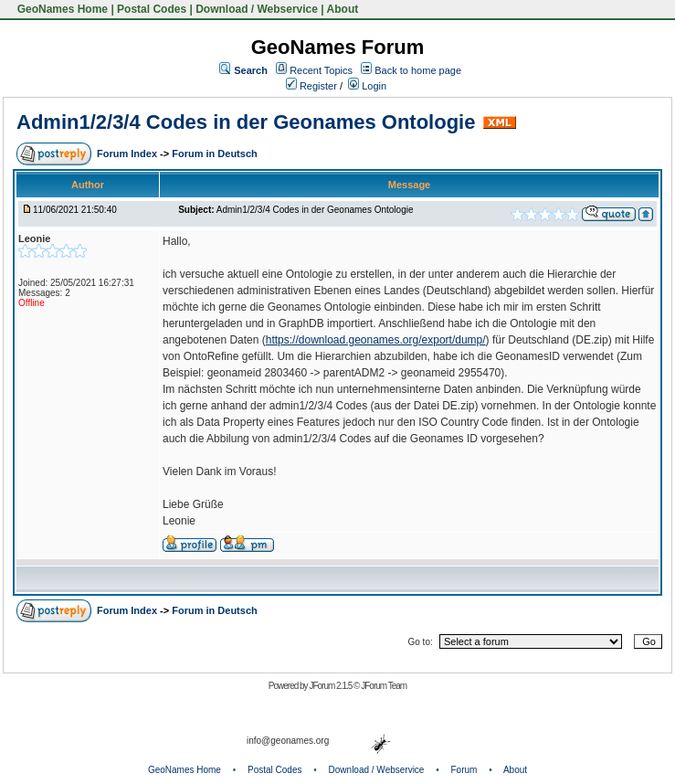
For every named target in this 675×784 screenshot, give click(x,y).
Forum (464, 770)
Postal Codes (152, 9)
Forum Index (128, 154)
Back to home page (418, 70)
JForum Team (384, 686)
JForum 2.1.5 (331, 686)
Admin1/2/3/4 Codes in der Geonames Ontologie (246, 122)
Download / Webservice (257, 9)
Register (311, 86)
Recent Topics (321, 70)
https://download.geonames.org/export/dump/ (376, 340)
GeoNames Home (61, 9)
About (343, 9)
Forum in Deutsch (215, 154)
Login (367, 86)
